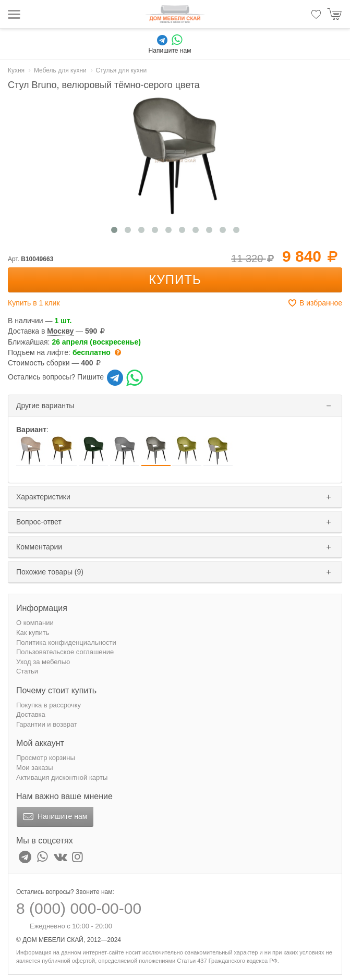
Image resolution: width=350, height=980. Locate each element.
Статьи (27, 671)
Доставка (31, 714)
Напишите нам (54, 817)
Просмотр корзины (46, 758)
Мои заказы (35, 768)
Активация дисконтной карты (62, 777)
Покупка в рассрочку (49, 705)
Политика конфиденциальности (66, 642)
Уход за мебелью (43, 662)
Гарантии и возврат (47, 724)
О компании (35, 623)
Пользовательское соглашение (65, 652)
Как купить (33, 633)
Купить (175, 280)
